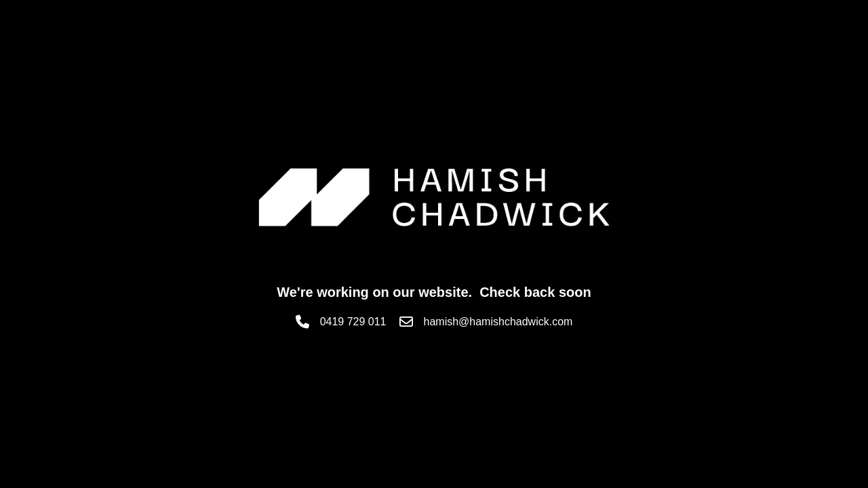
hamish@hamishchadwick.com (498, 322)
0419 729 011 (353, 322)
